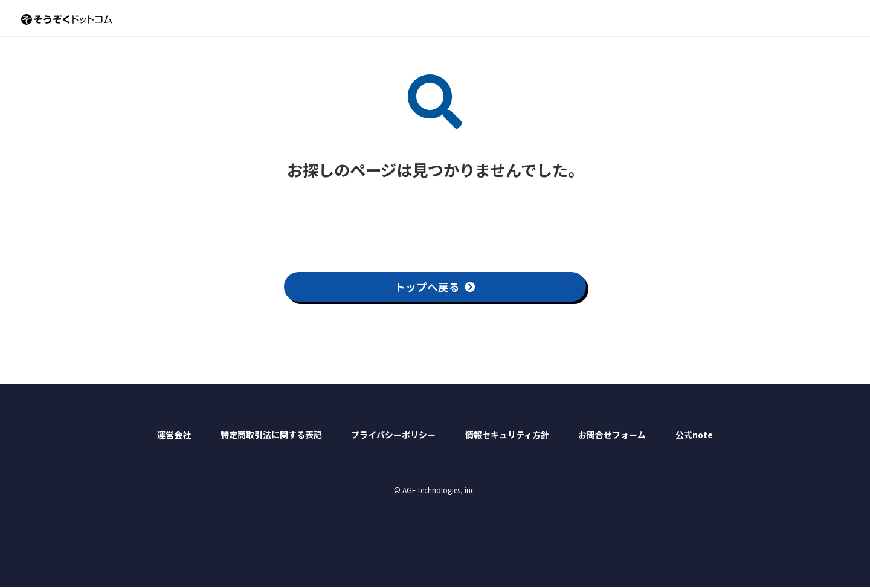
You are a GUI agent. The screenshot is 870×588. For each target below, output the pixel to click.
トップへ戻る (435, 287)
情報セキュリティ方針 (507, 436)
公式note (694, 436)
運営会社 (174, 436)
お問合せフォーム (612, 436)
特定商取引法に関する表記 (271, 436)
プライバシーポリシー (393, 436)
